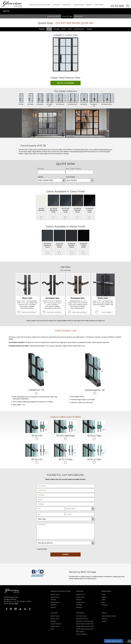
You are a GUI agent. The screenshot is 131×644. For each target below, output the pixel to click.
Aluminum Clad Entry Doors (85, 621)
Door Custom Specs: (73, 169)
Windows (53, 600)
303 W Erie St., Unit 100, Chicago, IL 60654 (17, 601)
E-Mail (65, 497)
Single (49, 29)
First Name (65, 484)
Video (103, 600)
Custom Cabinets (56, 624)
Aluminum (79, 16)
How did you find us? (65, 541)
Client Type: (65, 517)
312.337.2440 (117, 6)
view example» (107, 312)
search (128, 6)
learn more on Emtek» (29, 312)
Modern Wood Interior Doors (85, 626)
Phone (80, 512)
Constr (79, 29)
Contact (104, 621)
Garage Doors (55, 602)
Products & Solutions (40, 5)
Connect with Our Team (113, 641)
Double (57, 29)
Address (65, 502)
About (89, 5)
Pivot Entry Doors (82, 616)
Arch (70, 29)
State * (80, 506)
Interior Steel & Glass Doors (85, 629)
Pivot (64, 29)
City (50, 506)
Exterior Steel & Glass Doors (85, 624)
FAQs (103, 595)
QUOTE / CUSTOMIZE (66, 83)
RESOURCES (79, 5)
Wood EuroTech (54, 16)
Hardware (79, 607)
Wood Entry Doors (82, 619)
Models (42, 29)
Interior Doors (55, 597)
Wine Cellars (80, 632)
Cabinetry (54, 605)
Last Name (65, 488)
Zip (50, 512)
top (129, 641)
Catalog (56, 5)
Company (65, 493)
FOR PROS (99, 5)
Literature (105, 605)
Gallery (90, 29)
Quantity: (41, 169)
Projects (67, 5)
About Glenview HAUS (109, 616)
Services (53, 607)
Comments (65, 523)
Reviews (104, 619)
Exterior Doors (55, 595)
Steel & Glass (67, 16)
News (103, 602)
